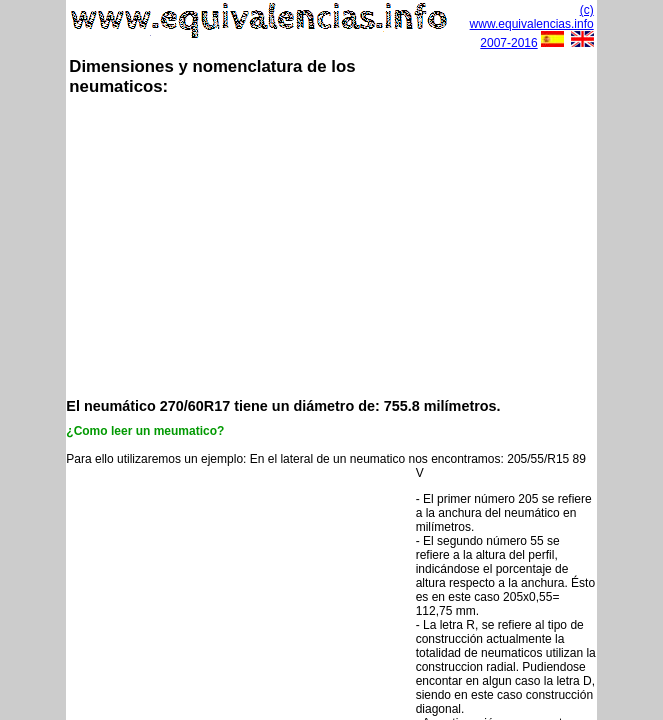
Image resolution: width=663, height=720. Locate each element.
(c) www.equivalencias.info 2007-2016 (532, 26)
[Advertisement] (364, 245)
